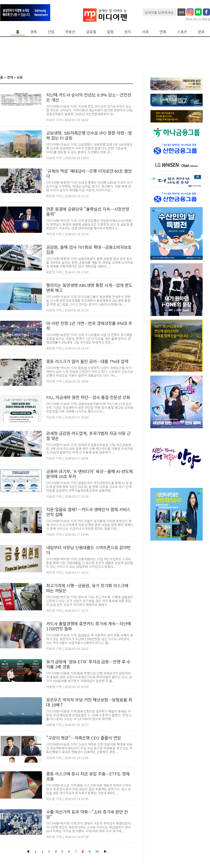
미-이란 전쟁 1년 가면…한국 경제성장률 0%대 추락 (89, 326)
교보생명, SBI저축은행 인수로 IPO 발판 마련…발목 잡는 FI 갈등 (89, 135)
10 (97, 851)
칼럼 (110, 32)
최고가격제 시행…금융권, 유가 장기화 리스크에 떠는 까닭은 (87, 588)
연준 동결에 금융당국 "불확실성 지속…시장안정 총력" (88, 211)
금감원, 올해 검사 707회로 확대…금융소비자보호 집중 (89, 250)
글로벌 (91, 32)
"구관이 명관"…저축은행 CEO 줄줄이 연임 (83, 738)
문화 (201, 32)
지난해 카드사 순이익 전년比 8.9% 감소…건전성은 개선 (89, 97)
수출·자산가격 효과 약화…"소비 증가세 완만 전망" (87, 814)
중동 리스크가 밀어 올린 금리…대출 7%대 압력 (87, 361)
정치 (128, 32)
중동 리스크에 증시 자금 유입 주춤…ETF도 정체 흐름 (88, 776)
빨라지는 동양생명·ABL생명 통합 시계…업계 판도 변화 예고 (89, 288)
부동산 (70, 32)
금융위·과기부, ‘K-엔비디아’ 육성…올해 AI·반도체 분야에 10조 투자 (89, 474)
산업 (51, 32)
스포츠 (182, 32)
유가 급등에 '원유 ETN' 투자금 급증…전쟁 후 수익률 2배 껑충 (88, 664)
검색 (181, 12)
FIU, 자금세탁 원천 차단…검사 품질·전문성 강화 (88, 397)
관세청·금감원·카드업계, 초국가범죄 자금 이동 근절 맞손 (88, 436)
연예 (163, 32)
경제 (33, 32)
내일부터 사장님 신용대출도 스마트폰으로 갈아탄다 (88, 550)
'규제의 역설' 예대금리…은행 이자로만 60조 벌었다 (89, 173)
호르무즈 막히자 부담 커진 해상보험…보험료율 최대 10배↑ (89, 702)
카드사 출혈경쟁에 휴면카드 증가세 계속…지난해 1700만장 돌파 (89, 626)
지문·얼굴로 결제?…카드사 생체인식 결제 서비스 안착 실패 (88, 512)
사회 (145, 32)
